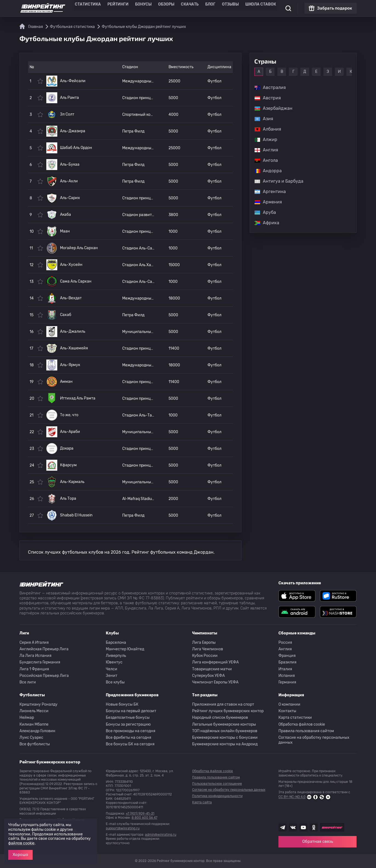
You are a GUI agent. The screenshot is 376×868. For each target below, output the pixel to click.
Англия (285, 649)
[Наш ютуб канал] (303, 827)
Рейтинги (123, 8)
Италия (285, 669)
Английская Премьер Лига (44, 649)
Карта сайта (202, 802)
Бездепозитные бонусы (128, 718)
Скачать (187, 8)
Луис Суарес (31, 738)
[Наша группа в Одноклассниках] (314, 827)
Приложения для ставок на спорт (223, 704)
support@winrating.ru (123, 828)
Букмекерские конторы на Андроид (225, 744)
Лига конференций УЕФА (215, 662)
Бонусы (145, 8)
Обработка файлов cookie (302, 724)
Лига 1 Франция (34, 669)
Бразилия (287, 662)
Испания (287, 676)
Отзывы (223, 8)
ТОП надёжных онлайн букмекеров (225, 731)
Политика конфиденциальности (217, 796)
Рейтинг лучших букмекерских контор (228, 711)
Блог (205, 8)
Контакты (287, 711)
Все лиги (28, 682)
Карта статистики (295, 718)
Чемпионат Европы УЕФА (215, 682)
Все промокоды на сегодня (131, 731)
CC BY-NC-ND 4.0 (305, 797)
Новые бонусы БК (122, 704)
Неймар (27, 718)
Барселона (116, 643)
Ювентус (114, 662)
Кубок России (205, 656)
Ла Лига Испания (35, 656)
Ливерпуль (116, 656)
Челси (112, 669)
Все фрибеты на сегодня (129, 738)
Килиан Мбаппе (34, 724)
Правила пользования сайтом (306, 731)
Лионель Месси (34, 711)
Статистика (96, 8)
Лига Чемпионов (208, 649)
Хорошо (20, 855)
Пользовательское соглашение (217, 784)
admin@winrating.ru (161, 835)
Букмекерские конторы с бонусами (225, 738)
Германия (287, 682)
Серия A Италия (34, 643)
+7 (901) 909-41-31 (140, 814)
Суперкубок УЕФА (208, 676)
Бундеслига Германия (40, 662)
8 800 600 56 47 (144, 818)
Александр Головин (37, 731)
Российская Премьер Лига (44, 676)
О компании (289, 704)
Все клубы (115, 682)
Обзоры (166, 8)
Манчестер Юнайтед (125, 649)
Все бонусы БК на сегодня (130, 744)
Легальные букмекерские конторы (224, 724)
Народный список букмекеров (220, 718)
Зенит (112, 676)
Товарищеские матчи (212, 669)
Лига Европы (204, 643)
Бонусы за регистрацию (128, 724)
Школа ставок (250, 8)
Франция (287, 656)
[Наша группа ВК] (293, 827)
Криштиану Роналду (39, 704)
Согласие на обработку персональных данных (314, 740)
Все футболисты (35, 744)
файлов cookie (21, 843)
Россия (285, 643)
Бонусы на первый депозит (131, 711)
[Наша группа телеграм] (283, 827)
